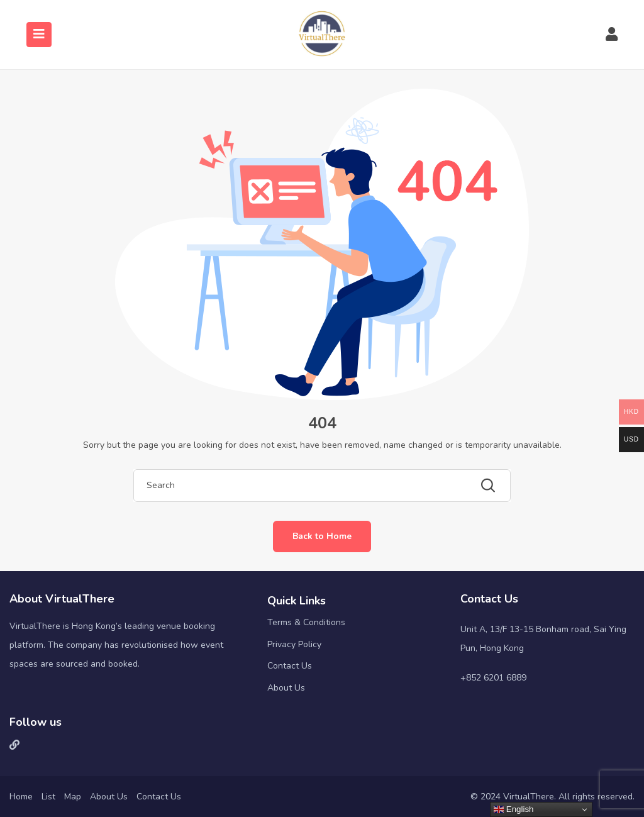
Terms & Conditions (306, 622)
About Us (286, 688)
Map (73, 797)
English (514, 809)
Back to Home (322, 536)
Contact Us (290, 666)
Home (21, 797)
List (48, 797)
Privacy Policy (294, 644)
